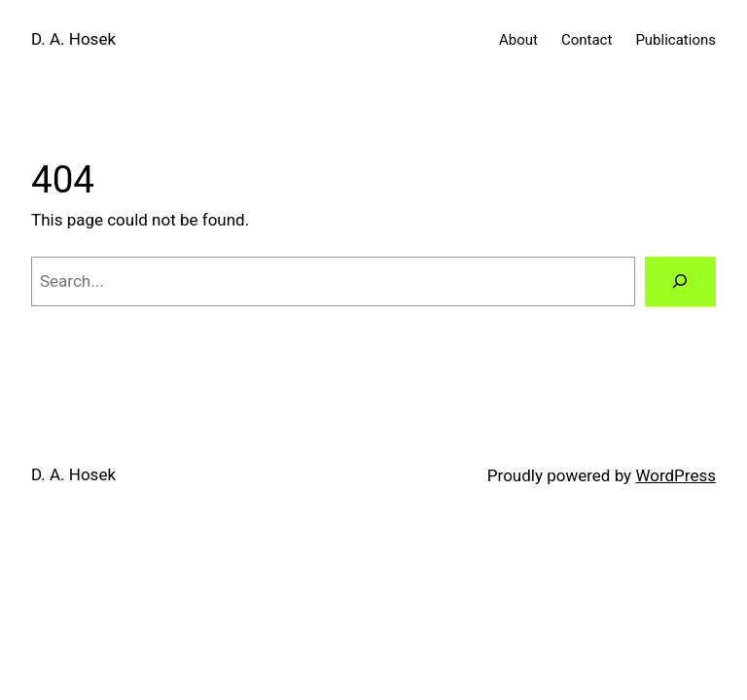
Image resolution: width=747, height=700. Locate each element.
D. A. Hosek (73, 39)
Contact (587, 40)
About (518, 40)
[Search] (680, 281)
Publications (676, 40)
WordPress (676, 475)
